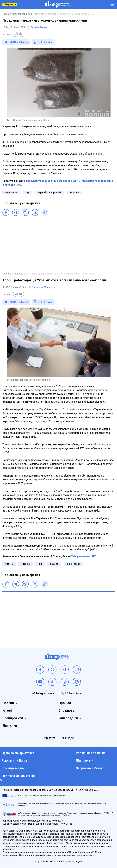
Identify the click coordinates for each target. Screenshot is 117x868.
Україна (25, 564)
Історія (8, 711)
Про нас (65, 703)
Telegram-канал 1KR (84, 556)
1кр (27, 192)
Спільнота (67, 711)
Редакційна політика (91, 753)
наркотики (11, 192)
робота (54, 564)
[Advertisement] (59, 246)
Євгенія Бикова (39, 27)
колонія (74, 192)
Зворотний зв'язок (89, 768)
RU (22, 34)
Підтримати (10, 4)
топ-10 (9, 564)
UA (15, 34)
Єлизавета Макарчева (44, 287)
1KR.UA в (19, 42)
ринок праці (73, 564)
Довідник (10, 726)
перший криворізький (50, 192)
